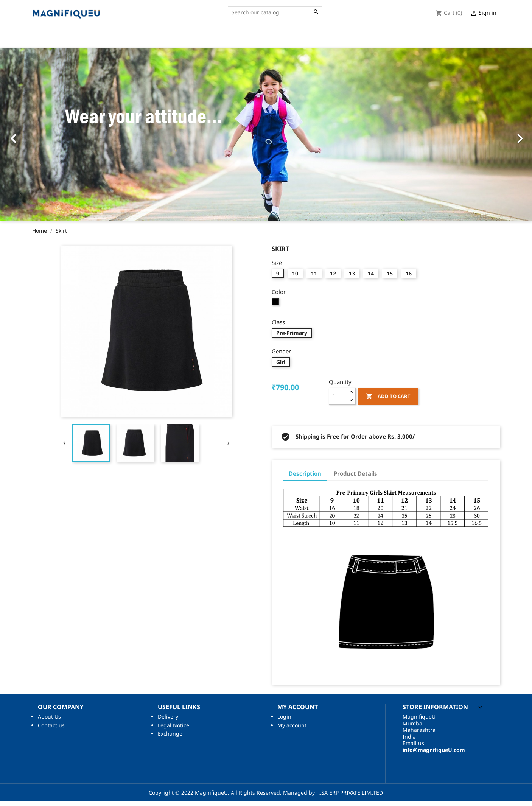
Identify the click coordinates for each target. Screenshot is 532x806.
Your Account (475, 40)
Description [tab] (305, 478)
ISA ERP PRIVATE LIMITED (350, 797)
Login (284, 721)
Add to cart (388, 401)
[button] (44, 139)
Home (289, 40)
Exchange (170, 738)
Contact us (51, 730)
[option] (266, 139)
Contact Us (359, 40)
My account (292, 730)
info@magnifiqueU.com (434, 754)
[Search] (275, 12)
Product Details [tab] (355, 478)
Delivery (168, 721)
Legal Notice (173, 730)
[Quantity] (338, 401)
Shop (393, 40)
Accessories (427, 40)
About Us (320, 40)
